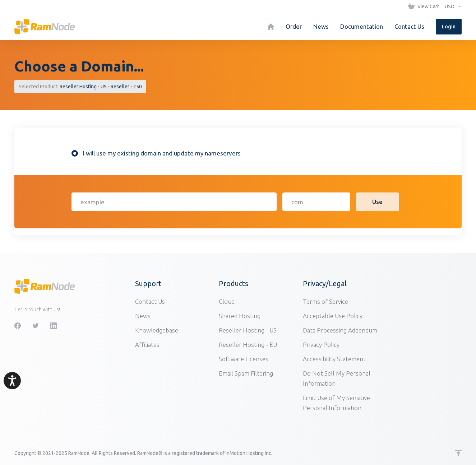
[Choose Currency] (452, 6)
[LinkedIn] (54, 326)
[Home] (271, 27)
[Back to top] (458, 453)
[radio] (75, 153)
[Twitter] (36, 326)
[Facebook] (18, 326)
